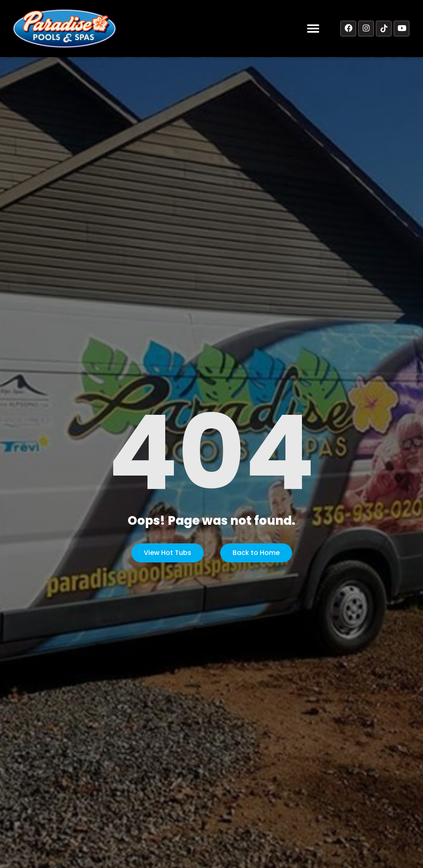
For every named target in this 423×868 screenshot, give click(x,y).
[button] (313, 29)
